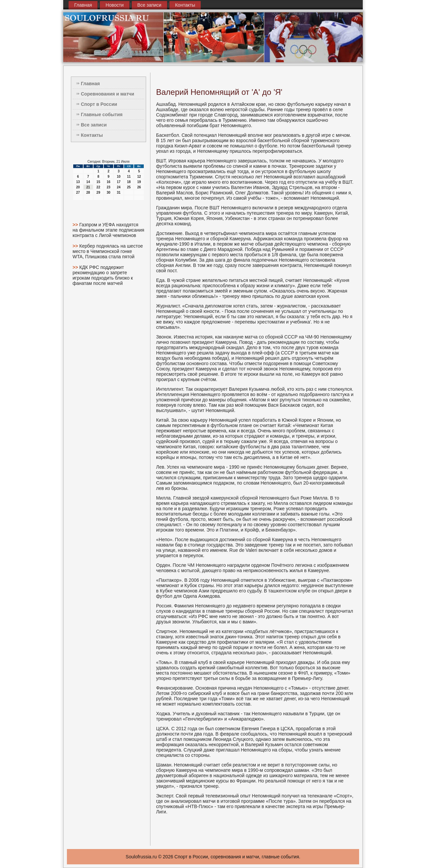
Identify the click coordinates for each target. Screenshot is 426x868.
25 (129, 187)
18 (129, 182)
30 (108, 193)
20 (78, 187)
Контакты (185, 5)
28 (88, 193)
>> (76, 225)
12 (139, 177)
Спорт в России (99, 104)
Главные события (102, 114)
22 (98, 187)
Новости (114, 5)
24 (119, 187)
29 (98, 193)
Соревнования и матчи (107, 94)
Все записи (149, 5)
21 (88, 187)
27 (78, 193)
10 (119, 177)
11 (129, 177)
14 (88, 182)
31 (119, 193)
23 (108, 187)
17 (119, 182)
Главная (83, 5)
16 (108, 182)
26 (139, 187)
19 (139, 182)
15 (98, 182)
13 (78, 182)
